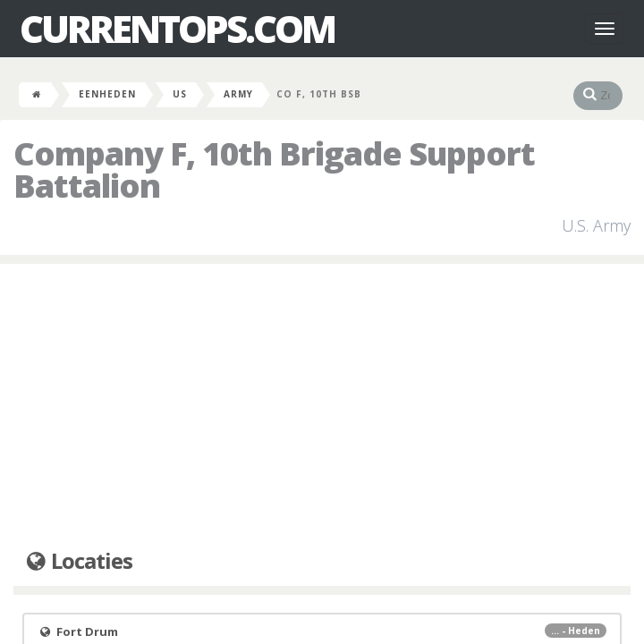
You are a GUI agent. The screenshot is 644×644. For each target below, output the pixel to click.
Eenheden (107, 94)
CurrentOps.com (177, 29)
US (180, 94)
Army (238, 94)
